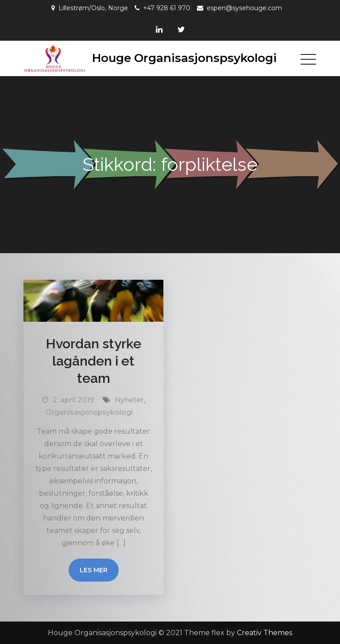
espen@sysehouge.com (244, 8)
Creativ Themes (265, 633)
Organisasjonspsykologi (89, 412)
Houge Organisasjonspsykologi (184, 58)
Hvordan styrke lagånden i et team (94, 361)
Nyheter (129, 400)
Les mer (94, 570)
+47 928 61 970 (167, 8)
